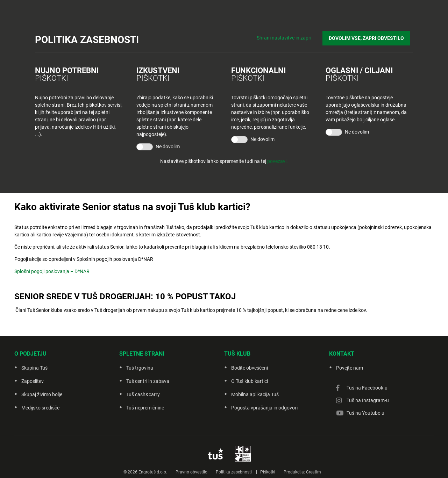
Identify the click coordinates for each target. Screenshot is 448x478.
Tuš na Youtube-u (365, 413)
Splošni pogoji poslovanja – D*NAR (52, 271)
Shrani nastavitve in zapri (290, 35)
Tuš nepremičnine (145, 408)
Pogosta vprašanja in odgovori (264, 408)
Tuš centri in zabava (148, 381)
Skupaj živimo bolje (42, 394)
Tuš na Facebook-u (367, 388)
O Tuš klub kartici (250, 381)
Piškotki (268, 472)
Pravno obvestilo (191, 472)
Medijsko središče (40, 408)
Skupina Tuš (34, 368)
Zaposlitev (33, 381)
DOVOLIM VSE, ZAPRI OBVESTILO (369, 35)
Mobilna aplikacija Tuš (255, 394)
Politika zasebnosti (234, 472)
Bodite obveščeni (250, 368)
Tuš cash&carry (143, 394)
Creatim (314, 472)
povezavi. (278, 161)
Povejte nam (350, 368)
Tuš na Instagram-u (368, 400)
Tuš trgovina (140, 368)
